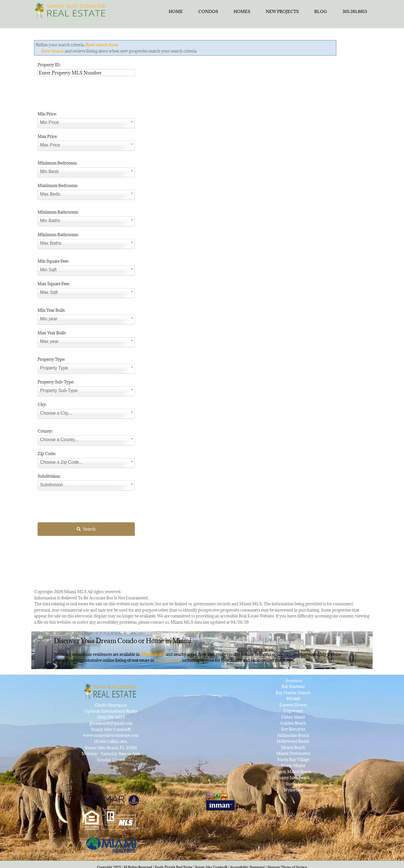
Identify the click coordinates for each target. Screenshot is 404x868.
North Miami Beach (293, 772)
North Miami (293, 765)
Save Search (53, 51)
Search (86, 528)
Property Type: (51, 359)
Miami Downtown (293, 753)
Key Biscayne (293, 729)
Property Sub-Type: (56, 382)
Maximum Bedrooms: (58, 186)
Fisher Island (293, 717)
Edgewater (293, 711)
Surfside (293, 784)
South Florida (168, 660)
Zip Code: (47, 454)
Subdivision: (49, 476)
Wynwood (293, 790)
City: (42, 405)
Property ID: (49, 65)
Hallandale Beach (293, 735)
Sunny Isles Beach (293, 778)
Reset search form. (102, 45)
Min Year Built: (51, 310)
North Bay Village (293, 759)
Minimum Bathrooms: (58, 212)
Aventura (293, 680)
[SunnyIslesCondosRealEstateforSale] (71, 10)
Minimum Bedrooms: (57, 163)
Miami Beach (293, 747)
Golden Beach (293, 723)
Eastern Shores (293, 705)
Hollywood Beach (293, 741)
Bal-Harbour (293, 686)
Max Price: (48, 136)
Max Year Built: (52, 333)
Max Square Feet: (54, 284)
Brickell (293, 699)
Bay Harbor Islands (293, 693)
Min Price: (47, 114)
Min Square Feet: (53, 261)
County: (45, 431)
